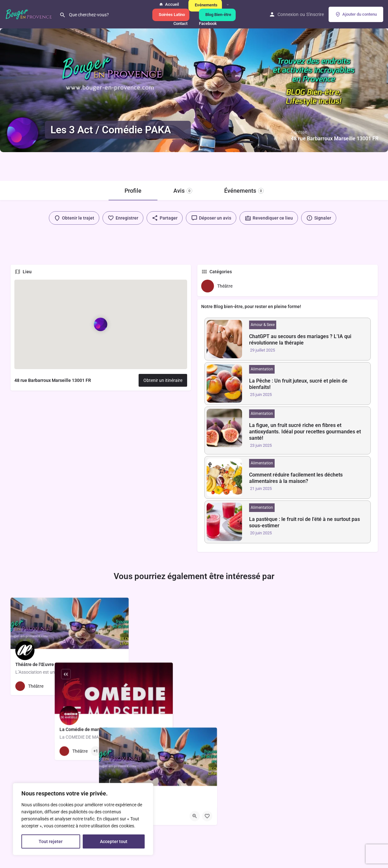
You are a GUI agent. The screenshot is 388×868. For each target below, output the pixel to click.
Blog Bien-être (217, 15)
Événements (244, 191)
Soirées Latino (171, 15)
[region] (83, 819)
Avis (183, 191)
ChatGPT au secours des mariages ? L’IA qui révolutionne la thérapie (300, 340)
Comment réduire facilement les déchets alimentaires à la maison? (296, 478)
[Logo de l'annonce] (22, 133)
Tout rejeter (51, 841)
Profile (133, 191)
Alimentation (262, 369)
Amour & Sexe (263, 325)
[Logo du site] (30, 14)
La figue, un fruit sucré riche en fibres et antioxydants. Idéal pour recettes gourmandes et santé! (305, 432)
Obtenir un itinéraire (163, 380)
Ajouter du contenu (356, 14)
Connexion (288, 14)
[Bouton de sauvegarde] (119, 686)
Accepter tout (114, 841)
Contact (179, 23)
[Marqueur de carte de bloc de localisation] (101, 324)
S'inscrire (315, 14)
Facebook (207, 23)
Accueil (169, 4)
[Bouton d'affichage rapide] (106, 686)
